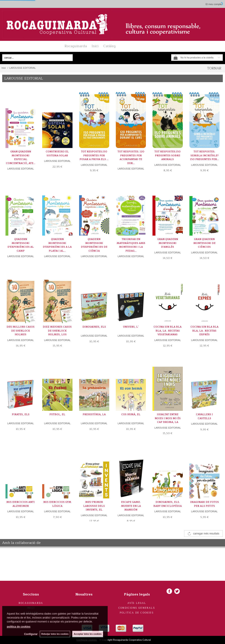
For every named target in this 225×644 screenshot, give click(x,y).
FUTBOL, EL (57, 414)
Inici (95, 46)
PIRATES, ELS (21, 414)
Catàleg (109, 46)
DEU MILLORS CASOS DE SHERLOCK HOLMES (21, 331)
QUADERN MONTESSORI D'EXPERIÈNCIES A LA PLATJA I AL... (57, 245)
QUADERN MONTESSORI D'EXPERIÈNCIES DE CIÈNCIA (94, 245)
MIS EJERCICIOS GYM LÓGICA (57, 504)
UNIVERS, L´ (131, 327)
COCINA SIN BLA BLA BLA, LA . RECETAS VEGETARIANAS (168, 331)
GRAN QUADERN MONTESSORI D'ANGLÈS (168, 243)
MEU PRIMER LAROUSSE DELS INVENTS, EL (94, 506)
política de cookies (19, 627)
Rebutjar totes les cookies (55, 634)
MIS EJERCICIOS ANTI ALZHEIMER (21, 504)
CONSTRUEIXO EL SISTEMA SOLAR (57, 154)
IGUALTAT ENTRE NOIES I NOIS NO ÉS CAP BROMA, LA (168, 418)
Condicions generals (137, 608)
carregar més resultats (206, 534)
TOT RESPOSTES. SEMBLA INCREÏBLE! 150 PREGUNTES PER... (204, 155)
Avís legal (137, 603)
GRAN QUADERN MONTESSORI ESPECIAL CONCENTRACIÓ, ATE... (21, 157)
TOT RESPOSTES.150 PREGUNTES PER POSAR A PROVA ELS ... (94, 155)
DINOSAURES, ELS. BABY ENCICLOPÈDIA (168, 504)
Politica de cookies (137, 613)
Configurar (31, 634)
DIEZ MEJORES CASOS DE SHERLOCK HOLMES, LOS (57, 331)
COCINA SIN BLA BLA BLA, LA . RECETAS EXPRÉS (204, 331)
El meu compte (214, 4)
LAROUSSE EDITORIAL (21, 169)
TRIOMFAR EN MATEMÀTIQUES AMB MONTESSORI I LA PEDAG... (131, 245)
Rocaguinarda (76, 46)
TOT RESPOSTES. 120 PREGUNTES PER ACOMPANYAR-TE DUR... (131, 157)
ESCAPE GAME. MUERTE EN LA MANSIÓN (131, 506)
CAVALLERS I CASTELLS (204, 416)
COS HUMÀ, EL (131, 414)
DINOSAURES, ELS (94, 327)
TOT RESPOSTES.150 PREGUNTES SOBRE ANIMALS (168, 155)
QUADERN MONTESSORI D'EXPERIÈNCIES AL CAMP (21, 245)
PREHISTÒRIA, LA (94, 414)
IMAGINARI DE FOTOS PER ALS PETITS (204, 504)
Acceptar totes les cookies (88, 634)
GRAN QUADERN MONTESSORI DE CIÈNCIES (204, 243)
